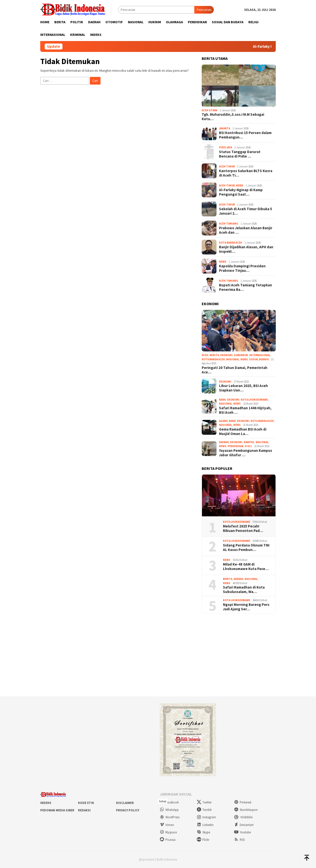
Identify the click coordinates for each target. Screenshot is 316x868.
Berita (214, 355)
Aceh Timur (227, 166)
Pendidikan (236, 446)
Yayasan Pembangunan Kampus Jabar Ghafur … (246, 453)
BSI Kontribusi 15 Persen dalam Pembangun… (245, 135)
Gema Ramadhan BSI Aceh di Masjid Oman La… (243, 432)
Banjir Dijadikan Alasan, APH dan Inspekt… (246, 249)
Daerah (224, 442)
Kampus (249, 442)
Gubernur (241, 355)
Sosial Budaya (259, 359)
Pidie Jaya (226, 147)
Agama (223, 421)
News (240, 185)
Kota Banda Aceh (231, 243)
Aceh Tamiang (229, 224)
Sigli (248, 446)
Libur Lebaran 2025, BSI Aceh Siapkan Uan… (243, 388)
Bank (222, 400)
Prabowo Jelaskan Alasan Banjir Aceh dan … (246, 230)
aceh (205, 355)
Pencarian (204, 10)
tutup (163, 801)
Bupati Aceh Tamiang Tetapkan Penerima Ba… (246, 287)
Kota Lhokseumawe (254, 400)
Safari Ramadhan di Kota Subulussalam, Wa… (244, 590)
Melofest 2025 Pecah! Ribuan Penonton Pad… (243, 528)
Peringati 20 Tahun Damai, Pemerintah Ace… (235, 370)
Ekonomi (226, 355)
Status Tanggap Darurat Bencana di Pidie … (240, 154)
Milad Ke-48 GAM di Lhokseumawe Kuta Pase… (246, 567)
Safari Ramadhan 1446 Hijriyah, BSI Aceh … (245, 410)
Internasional (260, 355)
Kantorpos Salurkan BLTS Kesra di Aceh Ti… (246, 173)
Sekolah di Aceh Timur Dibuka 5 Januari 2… (246, 211)
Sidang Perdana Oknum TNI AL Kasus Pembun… (246, 548)
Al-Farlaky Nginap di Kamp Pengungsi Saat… (241, 192)
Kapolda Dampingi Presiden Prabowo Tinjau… (242, 268)
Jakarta (225, 128)
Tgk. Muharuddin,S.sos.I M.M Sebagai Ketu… (233, 117)
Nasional (233, 359)
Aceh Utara (209, 110)
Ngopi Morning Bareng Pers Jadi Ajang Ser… (246, 607)
